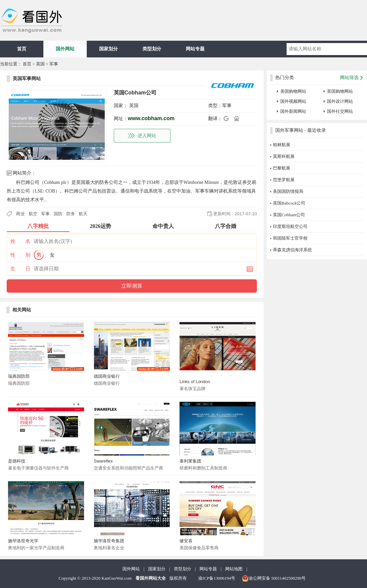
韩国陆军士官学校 (290, 238)
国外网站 (65, 49)
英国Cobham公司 (289, 215)
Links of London (195, 382)
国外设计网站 (340, 101)
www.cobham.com (151, 118)
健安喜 (186, 541)
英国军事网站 (27, 79)
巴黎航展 (282, 168)
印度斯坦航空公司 (290, 226)
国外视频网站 (293, 101)
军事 (54, 64)
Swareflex (103, 461)
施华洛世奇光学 (23, 541)
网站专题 (195, 49)
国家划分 (108, 49)
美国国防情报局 (288, 191)
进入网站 (147, 136)
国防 (58, 214)
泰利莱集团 (190, 461)
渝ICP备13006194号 (217, 578)
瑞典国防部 (19, 376)
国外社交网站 (340, 111)
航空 (33, 214)
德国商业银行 (107, 376)
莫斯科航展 (284, 156)
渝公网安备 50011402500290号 (274, 578)
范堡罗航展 (284, 180)
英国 (40, 64)
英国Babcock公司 (289, 203)
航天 (83, 214)
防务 (71, 214)
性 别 (20, 255)
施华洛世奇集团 (109, 541)
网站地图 (234, 569)
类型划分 (152, 49)
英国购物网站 (340, 91)
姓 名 (20, 241)
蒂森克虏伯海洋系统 (292, 250)
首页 (22, 49)
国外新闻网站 (293, 111)
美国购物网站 (293, 91)
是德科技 (17, 461)
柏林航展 (282, 145)
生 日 (20, 269)
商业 (20, 214)
